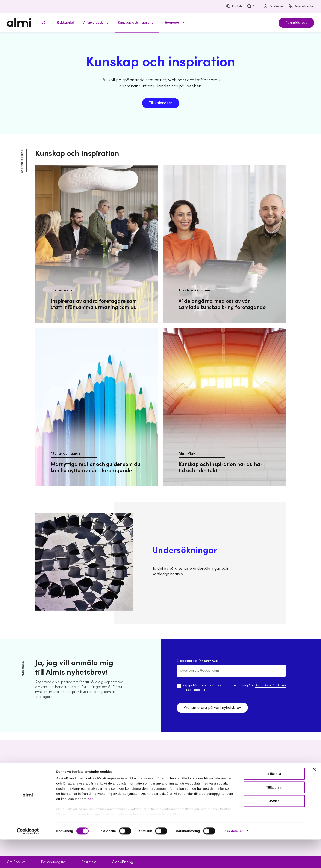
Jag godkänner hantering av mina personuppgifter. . (234, 688)
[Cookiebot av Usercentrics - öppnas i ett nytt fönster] (28, 860)
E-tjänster (273, 7)
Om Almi (259, 782)
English (234, 7)
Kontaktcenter (301, 7)
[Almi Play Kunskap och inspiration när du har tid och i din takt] (224, 407)
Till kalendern (161, 103)
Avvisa (274, 829)
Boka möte (195, 782)
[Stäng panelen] (314, 798)
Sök (253, 7)
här (90, 827)
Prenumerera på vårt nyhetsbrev (212, 708)
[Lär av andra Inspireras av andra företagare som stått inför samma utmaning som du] (97, 244)
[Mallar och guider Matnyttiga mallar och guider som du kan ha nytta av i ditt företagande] (97, 407)
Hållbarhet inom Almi (269, 790)
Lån (123, 782)
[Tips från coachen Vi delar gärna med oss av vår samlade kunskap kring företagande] (224, 244)
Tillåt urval (274, 816)
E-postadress (197, 661)
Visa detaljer (233, 860)
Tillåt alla (274, 802)
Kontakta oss (296, 23)
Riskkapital (129, 790)
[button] (174, 23)
